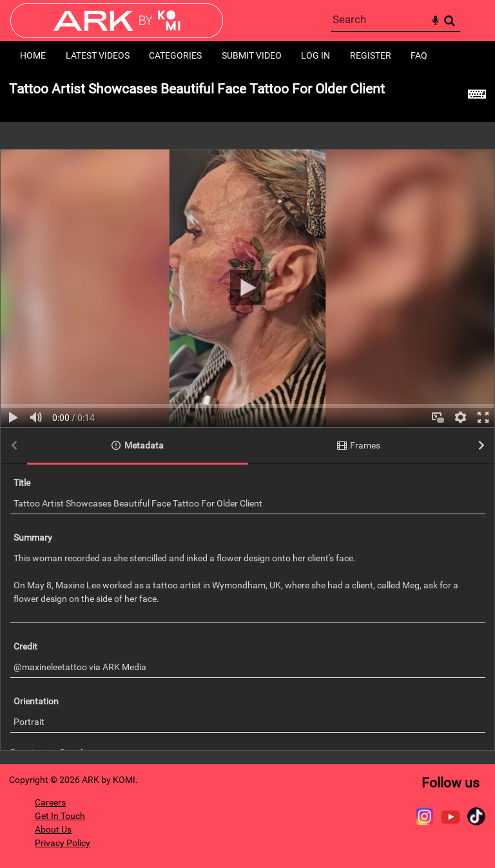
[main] (247, 417)
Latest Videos (98, 55)
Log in (315, 55)
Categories (175, 55)
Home (33, 55)
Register (371, 55)
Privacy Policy (63, 843)
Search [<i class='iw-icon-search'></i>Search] (450, 20)
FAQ (419, 55)
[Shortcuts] (477, 96)
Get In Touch (60, 816)
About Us (53, 829)
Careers (50, 802)
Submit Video (252, 55)
